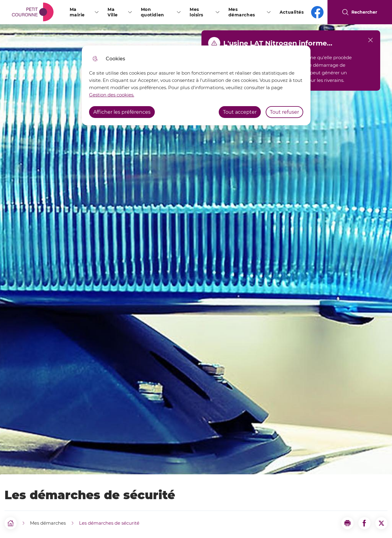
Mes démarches (242, 12)
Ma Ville (113, 12)
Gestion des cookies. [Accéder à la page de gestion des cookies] (112, 95)
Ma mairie (77, 12)
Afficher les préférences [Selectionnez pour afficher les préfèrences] (122, 112)
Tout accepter (240, 112)
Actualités (292, 12)
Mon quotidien (153, 12)
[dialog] (196, 85)
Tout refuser (284, 112)
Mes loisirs (196, 12)
